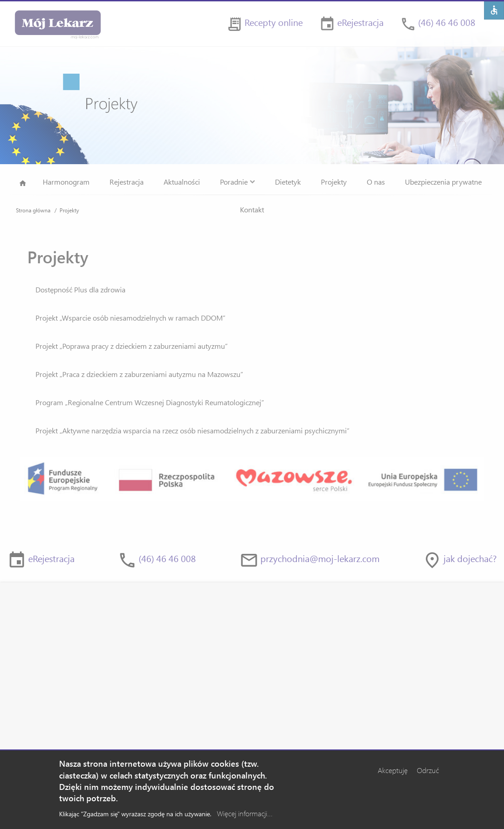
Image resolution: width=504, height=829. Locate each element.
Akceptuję (393, 774)
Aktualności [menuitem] (182, 182)
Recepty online (274, 22)
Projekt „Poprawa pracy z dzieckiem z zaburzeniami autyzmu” (132, 346)
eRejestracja (360, 22)
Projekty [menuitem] (334, 182)
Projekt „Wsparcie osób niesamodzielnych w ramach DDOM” (130, 318)
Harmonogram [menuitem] (66, 182)
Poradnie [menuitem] (237, 182)
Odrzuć (428, 774)
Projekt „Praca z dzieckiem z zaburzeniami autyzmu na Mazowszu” (139, 374)
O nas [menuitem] (376, 182)
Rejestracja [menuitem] (127, 182)
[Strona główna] (57, 24)
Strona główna (33, 210)
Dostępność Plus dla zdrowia (80, 289)
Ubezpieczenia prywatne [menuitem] (443, 182)
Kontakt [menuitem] (252, 209)
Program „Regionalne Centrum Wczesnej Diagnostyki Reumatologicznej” (150, 402)
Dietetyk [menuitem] (288, 182)
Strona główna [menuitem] (23, 185)
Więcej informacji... (245, 817)
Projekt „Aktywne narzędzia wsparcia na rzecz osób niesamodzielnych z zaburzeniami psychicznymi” (192, 430)
